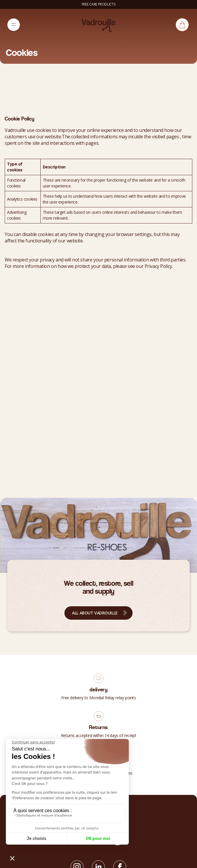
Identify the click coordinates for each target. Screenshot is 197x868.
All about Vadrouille (95, 613)
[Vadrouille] (99, 25)
